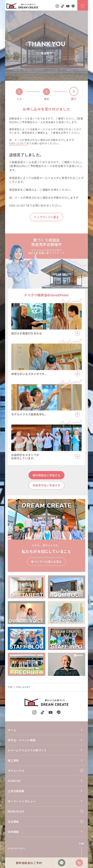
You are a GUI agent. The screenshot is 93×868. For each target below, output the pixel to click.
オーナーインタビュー (22, 801)
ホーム (12, 730)
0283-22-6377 (18, 143)
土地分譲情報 (16, 791)
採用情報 (13, 832)
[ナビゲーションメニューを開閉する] (83, 5)
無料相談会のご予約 (29, 863)
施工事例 (13, 760)
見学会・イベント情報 (22, 740)
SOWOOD (14, 781)
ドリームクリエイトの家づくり (27, 750)
